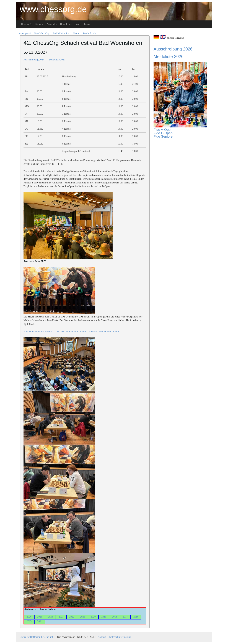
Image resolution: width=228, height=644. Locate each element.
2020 (93, 617)
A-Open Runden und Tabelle (38, 332)
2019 (104, 617)
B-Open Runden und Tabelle (71, 332)
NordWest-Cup (42, 34)
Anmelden (52, 24)
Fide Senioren (164, 136)
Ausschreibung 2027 (34, 60)
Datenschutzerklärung (120, 637)
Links (87, 24)
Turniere (39, 24)
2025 (40, 617)
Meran (76, 34)
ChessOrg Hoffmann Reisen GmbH (37, 637)
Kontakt (102, 637)
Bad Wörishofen (61, 34)
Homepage (26, 24)
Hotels (78, 24)
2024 (50, 617)
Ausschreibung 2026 (173, 49)
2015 (29, 621)
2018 (115, 617)
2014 (40, 621)
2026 (29, 617)
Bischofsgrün (90, 34)
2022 (72, 617)
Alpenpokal (25, 34)
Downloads (66, 24)
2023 (61, 617)
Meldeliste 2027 (57, 60)
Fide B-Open (163, 133)
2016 (136, 617)
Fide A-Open (163, 130)
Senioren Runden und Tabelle (104, 332)
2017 (125, 617)
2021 (82, 617)
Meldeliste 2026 (169, 56)
